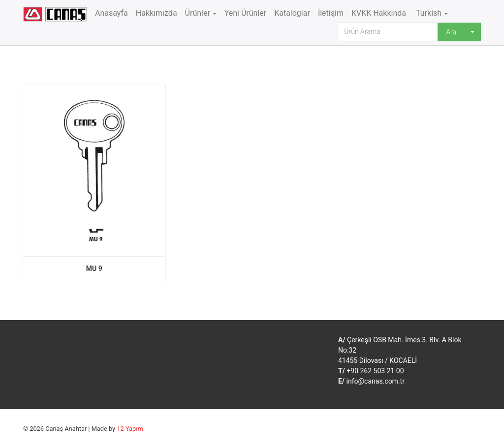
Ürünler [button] (198, 13)
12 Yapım (130, 429)
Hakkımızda (157, 13)
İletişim (331, 13)
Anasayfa (111, 13)
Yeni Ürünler (246, 13)
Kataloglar (292, 13)
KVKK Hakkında (379, 13)
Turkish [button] (428, 13)
